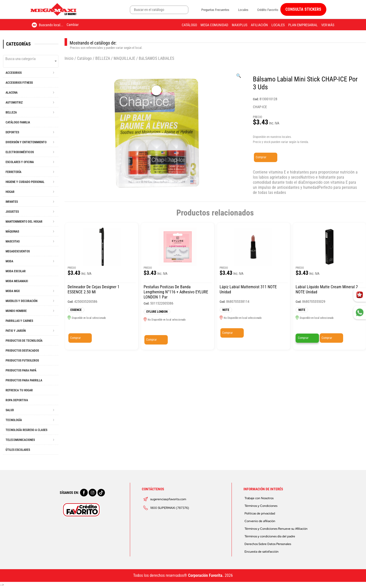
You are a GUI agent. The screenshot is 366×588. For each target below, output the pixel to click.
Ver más (328, 25)
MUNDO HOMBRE (16, 311)
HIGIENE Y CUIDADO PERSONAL (25, 182)
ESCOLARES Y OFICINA (20, 162)
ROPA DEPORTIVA (17, 400)
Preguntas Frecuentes (215, 10)
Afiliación (259, 25)
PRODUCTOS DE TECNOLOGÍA (24, 341)
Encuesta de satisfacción (262, 552)
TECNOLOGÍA (14, 420)
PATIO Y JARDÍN (16, 331)
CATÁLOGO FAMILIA (18, 122)
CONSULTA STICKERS (303, 9)
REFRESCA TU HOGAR (19, 390)
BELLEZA (11, 112)
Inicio (69, 58)
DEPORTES (12, 132)
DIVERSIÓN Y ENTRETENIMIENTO (26, 142)
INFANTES (12, 202)
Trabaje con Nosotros (259, 498)
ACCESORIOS (14, 73)
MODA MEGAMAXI (17, 281)
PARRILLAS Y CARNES (19, 321)
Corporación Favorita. (206, 575)
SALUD (10, 410)
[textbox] (31, 59)
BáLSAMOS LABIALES (156, 58)
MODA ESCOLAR (16, 271)
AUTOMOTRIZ (14, 103)
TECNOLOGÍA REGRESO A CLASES (26, 430)
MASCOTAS (13, 241)
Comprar (261, 157)
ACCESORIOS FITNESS (19, 83)
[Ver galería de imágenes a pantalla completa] (239, 76)
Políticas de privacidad (260, 513)
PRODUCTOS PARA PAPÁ (21, 370)
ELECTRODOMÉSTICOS (20, 152)
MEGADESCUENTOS (18, 251)
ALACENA (12, 93)
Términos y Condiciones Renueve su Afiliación (276, 529)
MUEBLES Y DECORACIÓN (21, 301)
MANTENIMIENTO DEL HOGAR (24, 222)
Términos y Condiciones (261, 506)
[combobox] (31, 61)
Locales (243, 10)
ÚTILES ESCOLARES (18, 450)
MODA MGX (13, 291)
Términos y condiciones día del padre (270, 536)
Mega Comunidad (214, 25)
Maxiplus (240, 25)
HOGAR (10, 192)
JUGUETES (12, 212)
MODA (9, 261)
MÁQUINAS (12, 232)
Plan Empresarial (303, 25)
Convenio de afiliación (260, 521)
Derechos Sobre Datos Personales (268, 544)
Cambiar (73, 25)
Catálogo (189, 25)
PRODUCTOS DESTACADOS (22, 351)
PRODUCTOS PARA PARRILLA (24, 380)
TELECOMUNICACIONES (20, 440)
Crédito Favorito (268, 10)
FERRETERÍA (13, 172)
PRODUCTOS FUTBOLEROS (22, 361)
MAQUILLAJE (124, 58)
